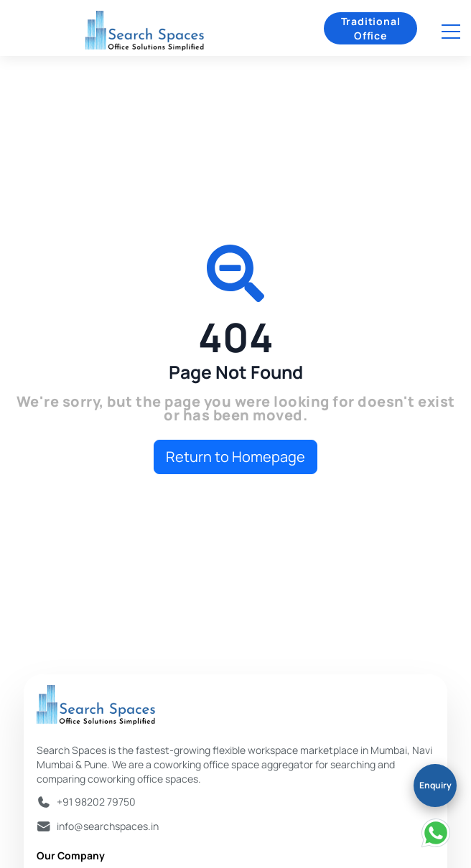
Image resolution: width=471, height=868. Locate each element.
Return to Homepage (235, 457)
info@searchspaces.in (108, 826)
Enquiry (435, 785)
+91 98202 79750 (96, 802)
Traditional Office (371, 28)
